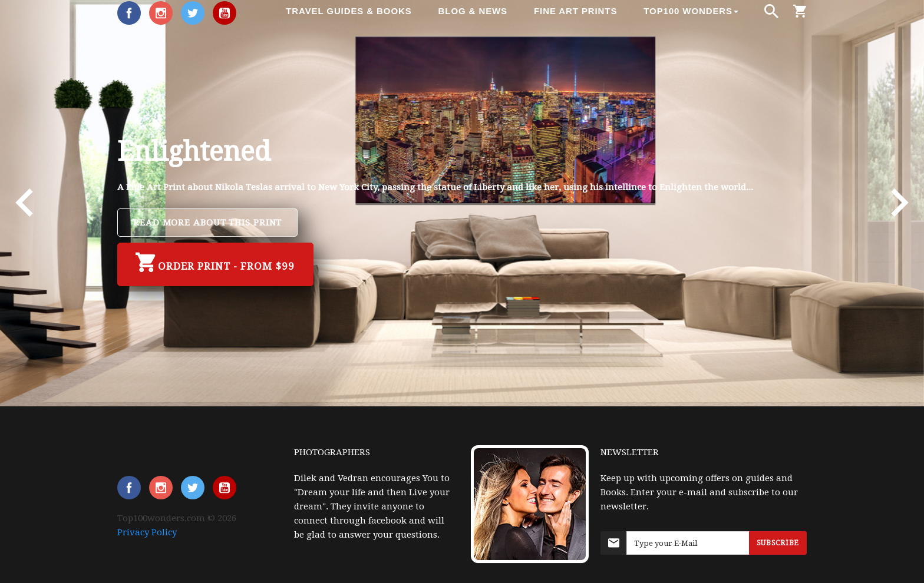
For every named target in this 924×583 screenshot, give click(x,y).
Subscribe (778, 543)
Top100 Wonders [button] (691, 11)
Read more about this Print (207, 223)
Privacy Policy (147, 532)
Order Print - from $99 (215, 263)
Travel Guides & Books (349, 11)
